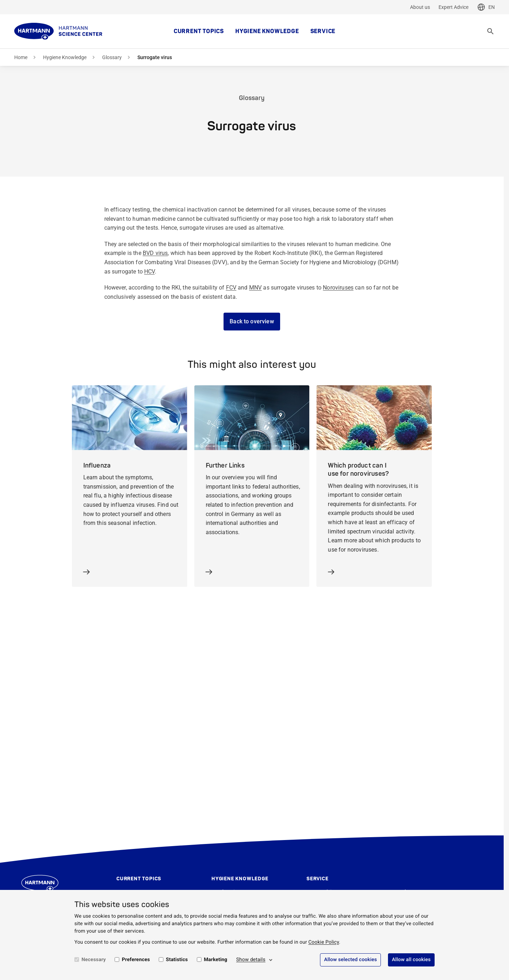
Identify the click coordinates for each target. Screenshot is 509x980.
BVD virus (155, 253)
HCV (149, 272)
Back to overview (252, 321)
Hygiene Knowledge (267, 31)
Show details (251, 960)
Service (323, 31)
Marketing (216, 960)
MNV (255, 288)
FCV (231, 288)
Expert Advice (453, 7)
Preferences (136, 960)
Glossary (112, 57)
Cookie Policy (324, 942)
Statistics (177, 960)
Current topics (199, 31)
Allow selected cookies (350, 960)
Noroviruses (338, 288)
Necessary (94, 960)
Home (21, 57)
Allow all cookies (411, 960)
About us (420, 7)
